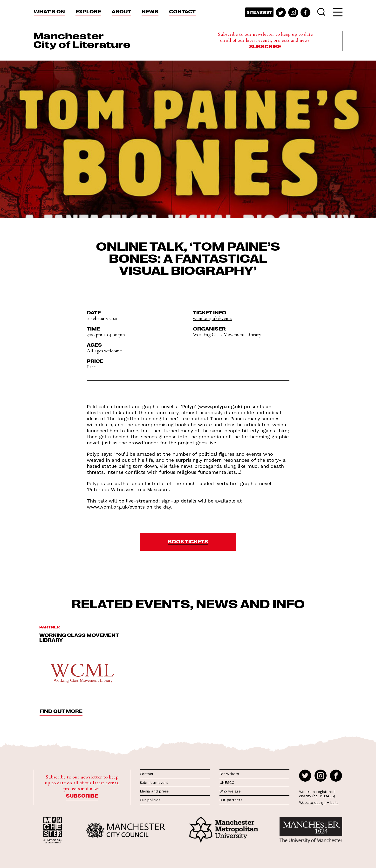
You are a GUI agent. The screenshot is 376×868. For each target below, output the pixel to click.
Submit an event (154, 783)
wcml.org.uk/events (212, 318)
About (121, 11)
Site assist (259, 12)
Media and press (154, 791)
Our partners (231, 800)
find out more (61, 711)
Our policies (150, 800)
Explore (88, 11)
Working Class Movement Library (79, 637)
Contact (182, 11)
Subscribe (265, 46)
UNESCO (227, 783)
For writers (229, 774)
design (320, 803)
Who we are (230, 791)
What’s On (49, 11)
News (150, 11)
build (334, 803)
